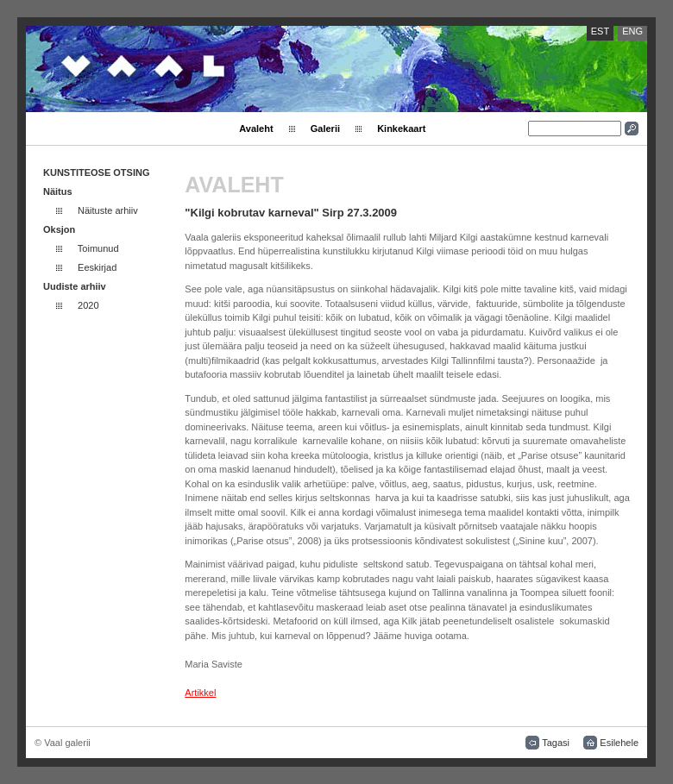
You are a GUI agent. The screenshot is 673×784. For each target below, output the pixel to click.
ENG (632, 31)
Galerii (325, 129)
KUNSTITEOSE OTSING (96, 172)
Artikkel (200, 693)
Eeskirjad (97, 267)
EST (600, 31)
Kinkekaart (401, 129)
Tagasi (556, 743)
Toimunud (98, 248)
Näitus (58, 191)
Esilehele (619, 743)
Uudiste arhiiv (75, 286)
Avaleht (256, 129)
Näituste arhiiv (108, 210)
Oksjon (59, 229)
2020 (88, 305)
